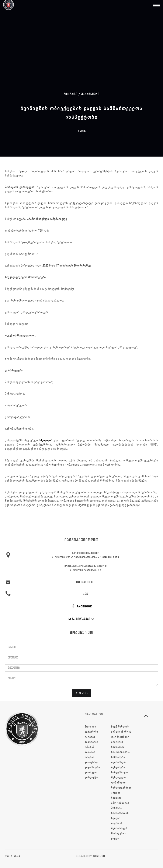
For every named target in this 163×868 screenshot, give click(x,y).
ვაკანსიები (90, 94)
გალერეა (90, 737)
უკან (81, 131)
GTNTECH (99, 856)
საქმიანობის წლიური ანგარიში (120, 818)
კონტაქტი (91, 778)
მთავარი (90, 727)
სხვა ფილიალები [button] (81, 619)
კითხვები (91, 772)
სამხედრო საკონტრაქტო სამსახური (120, 752)
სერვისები (92, 732)
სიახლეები (92, 742)
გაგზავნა (82, 693)
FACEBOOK (82, 606)
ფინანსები (118, 783)
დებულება (117, 742)
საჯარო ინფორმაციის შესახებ (120, 803)
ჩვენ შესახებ (120, 727)
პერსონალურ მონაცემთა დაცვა (119, 833)
